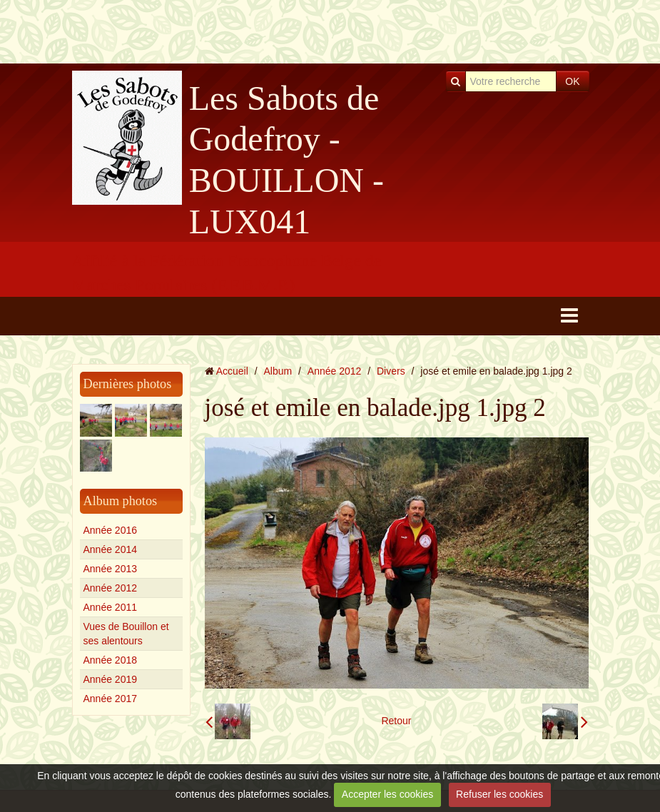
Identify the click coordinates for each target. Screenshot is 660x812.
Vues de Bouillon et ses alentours (126, 634)
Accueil (232, 371)
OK (572, 81)
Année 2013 (111, 569)
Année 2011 (111, 607)
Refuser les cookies (499, 794)
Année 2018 (111, 660)
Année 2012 (111, 588)
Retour (396, 721)
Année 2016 (111, 530)
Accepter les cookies (387, 794)
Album (278, 371)
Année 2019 (111, 679)
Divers (391, 371)
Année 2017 (111, 699)
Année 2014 (111, 549)
